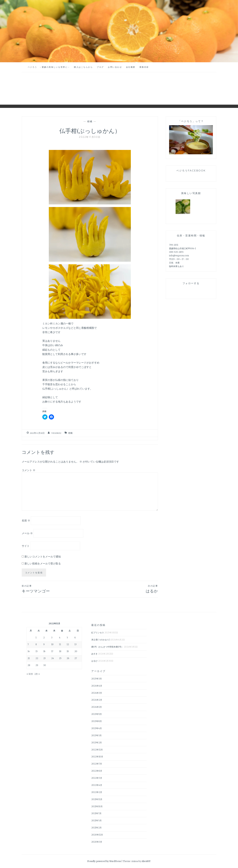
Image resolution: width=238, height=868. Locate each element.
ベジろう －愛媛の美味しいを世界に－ (49, 67)
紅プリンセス (98, 633)
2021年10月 (97, 806)
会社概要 (131, 67)
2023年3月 (96, 735)
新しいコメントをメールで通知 (43, 557)
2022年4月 (97, 785)
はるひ (94, 661)
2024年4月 (97, 686)
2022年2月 (97, 792)
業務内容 (144, 67)
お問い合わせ (115, 67)
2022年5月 (97, 778)
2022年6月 (97, 771)
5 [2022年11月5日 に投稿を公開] (67, 638)
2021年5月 (96, 821)
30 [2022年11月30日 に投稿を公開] (45, 665)
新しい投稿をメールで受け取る (43, 563)
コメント (29, 470)
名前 (26, 520)
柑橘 (90, 121)
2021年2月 (96, 828)
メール (27, 533)
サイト (26, 546)
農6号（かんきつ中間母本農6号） (107, 647)
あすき (94, 654)
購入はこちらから (83, 67)
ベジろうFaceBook (191, 171)
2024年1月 (97, 707)
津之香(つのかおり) (101, 640)
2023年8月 (97, 721)
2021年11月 (97, 799)
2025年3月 (97, 679)
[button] (90, 177)
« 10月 (30, 674)
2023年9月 (97, 714)
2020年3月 (97, 842)
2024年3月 (97, 693)
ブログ (100, 67)
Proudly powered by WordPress (104, 861)
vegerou (56, 433)
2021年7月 (96, 813)
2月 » (37, 674)
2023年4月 (97, 728)
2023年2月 (97, 743)
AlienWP (146, 861)
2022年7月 (97, 764)
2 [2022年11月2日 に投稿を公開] (44, 638)
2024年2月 (97, 700)
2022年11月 (97, 750)
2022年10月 (97, 757)
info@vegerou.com (179, 256)
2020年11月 (97, 835)
